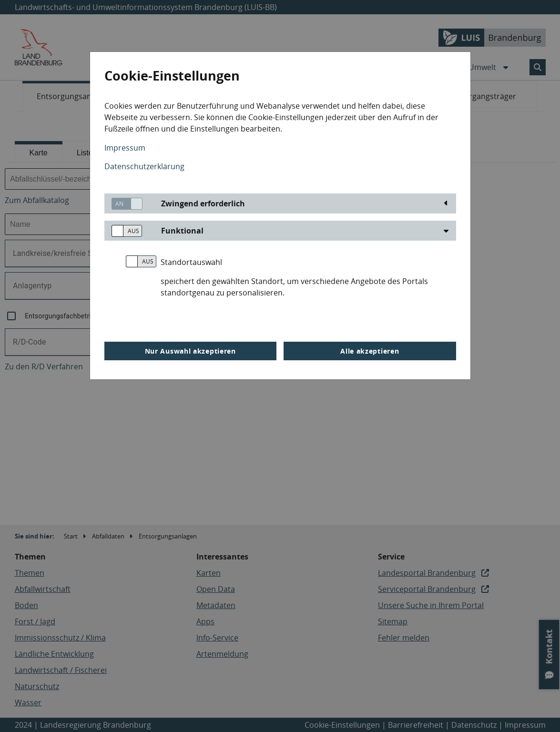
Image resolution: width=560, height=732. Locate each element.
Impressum (125, 148)
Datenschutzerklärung (144, 166)
